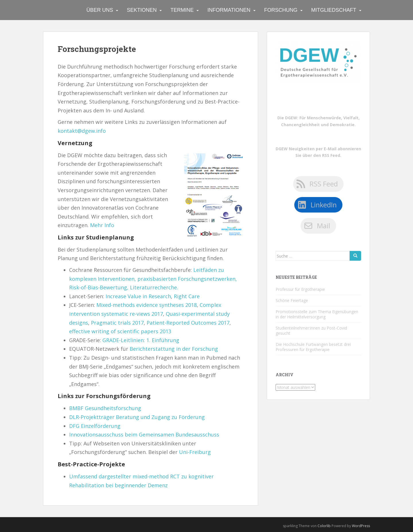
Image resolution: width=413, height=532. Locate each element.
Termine (182, 10)
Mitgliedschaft (334, 10)
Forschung (281, 10)
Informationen (229, 10)
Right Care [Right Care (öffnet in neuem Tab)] (187, 296)
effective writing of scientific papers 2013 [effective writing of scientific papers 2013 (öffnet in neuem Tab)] (120, 331)
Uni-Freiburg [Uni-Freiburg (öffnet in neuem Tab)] (195, 452)
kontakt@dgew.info (82, 131)
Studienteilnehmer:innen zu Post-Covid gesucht (311, 331)
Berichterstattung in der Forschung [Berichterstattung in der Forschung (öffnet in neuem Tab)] (174, 349)
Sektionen (142, 10)
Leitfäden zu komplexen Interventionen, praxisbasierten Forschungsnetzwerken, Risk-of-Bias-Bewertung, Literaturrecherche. (153, 279)
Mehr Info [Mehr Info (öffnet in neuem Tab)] (102, 225)
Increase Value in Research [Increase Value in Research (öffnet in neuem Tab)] (138, 296)
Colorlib (324, 526)
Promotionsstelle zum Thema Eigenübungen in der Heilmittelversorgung (317, 314)
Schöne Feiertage (292, 300)
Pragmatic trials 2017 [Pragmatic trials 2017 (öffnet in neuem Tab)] (117, 323)
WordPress (361, 526)
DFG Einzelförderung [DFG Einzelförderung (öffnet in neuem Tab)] (95, 426)
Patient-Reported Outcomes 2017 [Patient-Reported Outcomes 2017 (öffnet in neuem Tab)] (188, 323)
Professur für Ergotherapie (300, 289)
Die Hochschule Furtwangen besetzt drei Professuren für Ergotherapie (313, 347)
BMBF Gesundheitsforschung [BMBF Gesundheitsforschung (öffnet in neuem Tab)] (105, 408)
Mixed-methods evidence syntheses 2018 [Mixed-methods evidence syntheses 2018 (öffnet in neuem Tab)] (147, 305)
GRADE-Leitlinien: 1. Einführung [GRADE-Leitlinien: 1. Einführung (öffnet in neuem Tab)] (141, 340)
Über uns (100, 10)
